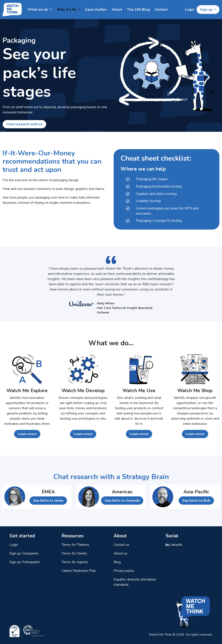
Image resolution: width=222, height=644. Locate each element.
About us (121, 553)
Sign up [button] (207, 10)
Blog (117, 562)
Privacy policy (124, 571)
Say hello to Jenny (48, 501)
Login (190, 10)
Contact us (122, 545)
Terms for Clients (74, 553)
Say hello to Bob (196, 501)
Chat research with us (24, 124)
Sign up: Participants (25, 562)
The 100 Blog (138, 10)
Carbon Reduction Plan (79, 571)
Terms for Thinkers (75, 545)
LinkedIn (174, 545)
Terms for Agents (75, 562)
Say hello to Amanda (122, 501)
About (117, 10)
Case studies (96, 10)
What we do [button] (38, 10)
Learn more (27, 434)
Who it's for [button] (67, 10)
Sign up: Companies (24, 553)
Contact (161, 10)
